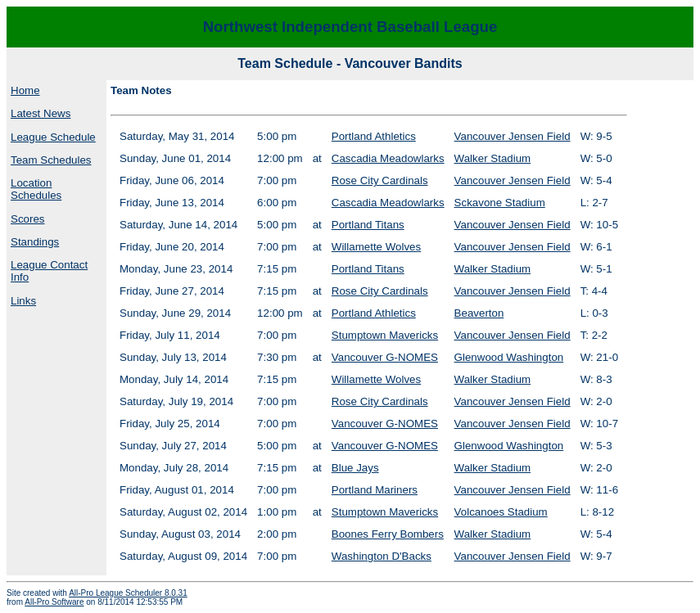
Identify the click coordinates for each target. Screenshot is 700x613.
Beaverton (479, 313)
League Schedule (53, 137)
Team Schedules (51, 160)
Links (23, 301)
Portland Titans (368, 225)
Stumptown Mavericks (385, 335)
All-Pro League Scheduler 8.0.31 (128, 593)
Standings (35, 242)
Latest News (41, 113)
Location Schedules (36, 189)
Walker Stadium (493, 158)
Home (25, 90)
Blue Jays (355, 468)
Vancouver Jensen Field (513, 136)
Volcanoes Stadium (501, 512)
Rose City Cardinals (380, 180)
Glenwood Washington (509, 357)
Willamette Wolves (376, 247)
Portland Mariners (375, 490)
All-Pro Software (54, 602)
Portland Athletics (374, 136)
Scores (27, 219)
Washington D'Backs (382, 556)
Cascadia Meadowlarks (388, 158)
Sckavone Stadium (500, 203)
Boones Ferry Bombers (388, 534)
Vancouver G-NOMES (385, 357)
